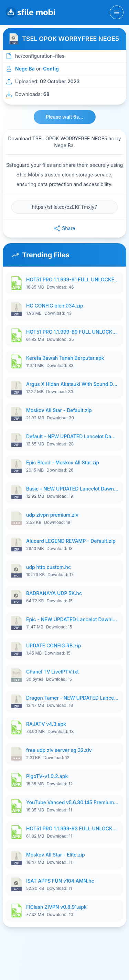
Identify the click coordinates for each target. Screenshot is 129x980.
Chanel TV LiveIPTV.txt (52, 672)
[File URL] (64, 207)
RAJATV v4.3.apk (46, 724)
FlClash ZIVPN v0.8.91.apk (56, 907)
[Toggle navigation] (117, 12)
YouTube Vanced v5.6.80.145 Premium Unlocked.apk (73, 802)
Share (64, 228)
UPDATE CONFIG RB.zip (53, 645)
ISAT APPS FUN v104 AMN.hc (60, 881)
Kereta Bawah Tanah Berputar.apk (65, 358)
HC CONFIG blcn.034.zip (55, 306)
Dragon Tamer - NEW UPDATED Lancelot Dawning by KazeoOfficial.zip (73, 698)
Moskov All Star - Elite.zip (56, 855)
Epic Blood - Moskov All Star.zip (63, 462)
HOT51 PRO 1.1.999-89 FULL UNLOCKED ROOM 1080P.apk (73, 332)
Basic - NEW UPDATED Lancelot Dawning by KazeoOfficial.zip (73, 489)
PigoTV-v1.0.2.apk (47, 776)
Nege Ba (25, 69)
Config (51, 69)
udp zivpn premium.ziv (52, 515)
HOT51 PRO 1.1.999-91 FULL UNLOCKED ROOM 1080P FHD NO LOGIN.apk (73, 279)
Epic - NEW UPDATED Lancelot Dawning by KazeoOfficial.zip (73, 619)
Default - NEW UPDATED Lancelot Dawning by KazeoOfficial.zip (73, 436)
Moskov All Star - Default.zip (59, 410)
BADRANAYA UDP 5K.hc (54, 593)
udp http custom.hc (49, 567)
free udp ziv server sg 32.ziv (59, 750)
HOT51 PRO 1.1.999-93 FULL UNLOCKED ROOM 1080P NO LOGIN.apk (73, 828)
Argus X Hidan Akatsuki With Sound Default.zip (73, 384)
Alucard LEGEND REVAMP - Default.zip (71, 541)
